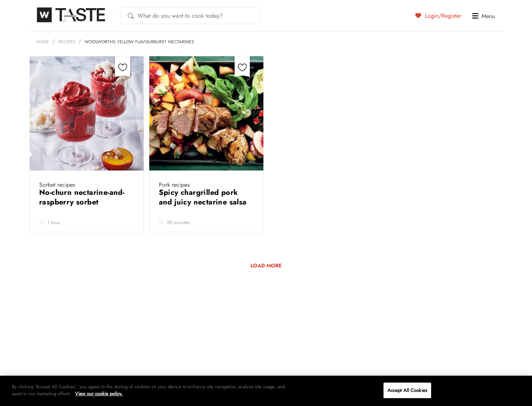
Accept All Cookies (407, 390)
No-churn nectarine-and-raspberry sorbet (82, 197)
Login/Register (438, 16)
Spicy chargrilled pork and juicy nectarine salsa (204, 197)
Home (43, 42)
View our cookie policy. (99, 394)
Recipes (67, 42)
